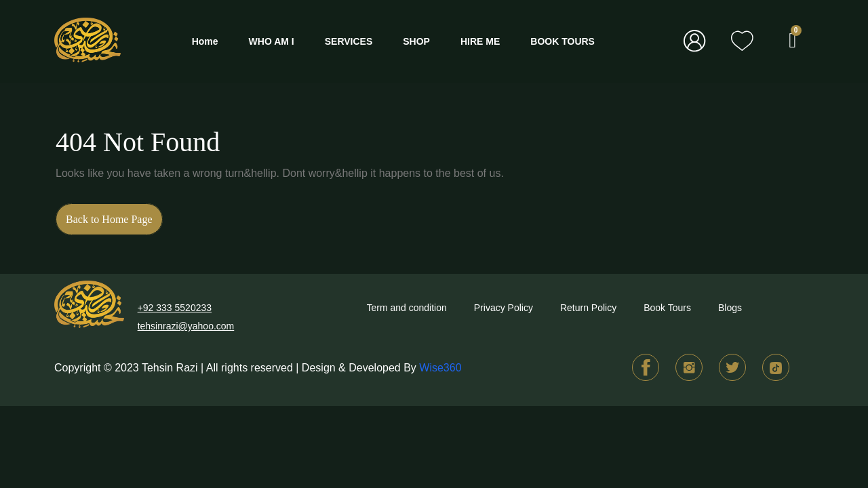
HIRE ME (480, 41)
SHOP (416, 41)
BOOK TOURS (563, 41)
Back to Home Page (114, 214)
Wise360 (440, 368)
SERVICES (349, 41)
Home (205, 41)
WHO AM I (272, 41)
